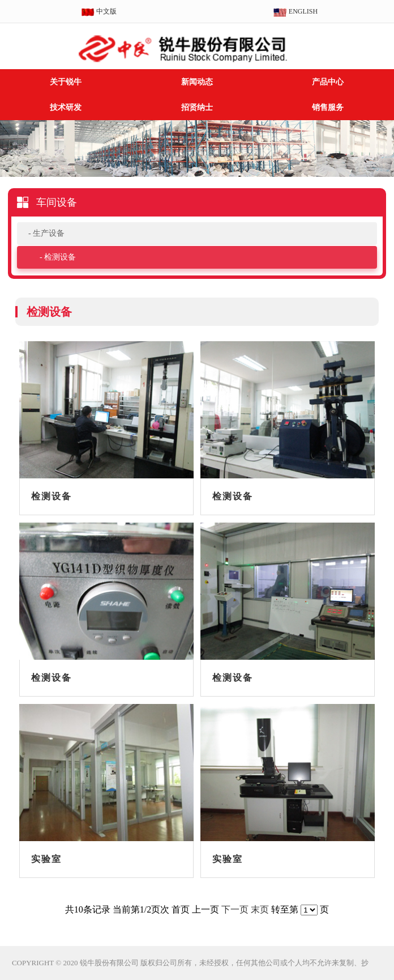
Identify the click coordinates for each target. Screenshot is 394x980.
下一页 (235, 909)
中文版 (99, 12)
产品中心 (328, 82)
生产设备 (49, 233)
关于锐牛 (66, 82)
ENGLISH (295, 12)
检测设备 (60, 257)
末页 (260, 909)
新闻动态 (197, 82)
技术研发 (66, 107)
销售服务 (328, 107)
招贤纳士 (197, 107)
